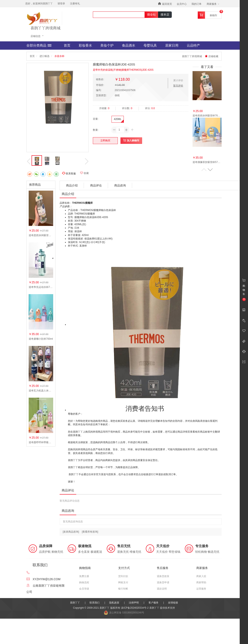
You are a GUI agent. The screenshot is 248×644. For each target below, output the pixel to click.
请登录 (61, 4)
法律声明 (134, 603)
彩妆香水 (85, 45)
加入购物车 (131, 140)
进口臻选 (44, 56)
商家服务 (213, 4)
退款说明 (162, 589)
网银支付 (123, 582)
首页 (67, 45)
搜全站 (151, 15)
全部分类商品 (39, 46)
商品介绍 (72, 185)
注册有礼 (75, 4)
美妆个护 (107, 45)
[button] (210, 170)
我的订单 (196, 4)
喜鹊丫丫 (75, 603)
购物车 (214, 15)
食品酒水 (129, 45)
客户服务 (153, 603)
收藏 (84, 173)
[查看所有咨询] (90, 532)
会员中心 (182, 4)
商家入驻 (201, 576)
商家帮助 (201, 582)
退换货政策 (163, 576)
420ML (118, 119)
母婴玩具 (150, 45)
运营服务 (201, 589)
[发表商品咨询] (71, 532)
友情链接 (173, 603)
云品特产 (193, 45)
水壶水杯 (59, 56)
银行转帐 (123, 589)
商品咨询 (120, 185)
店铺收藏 (212, 56)
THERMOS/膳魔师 (82, 203)
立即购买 (105, 141)
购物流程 (84, 582)
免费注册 (84, 576)
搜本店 (165, 15)
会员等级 (84, 589)
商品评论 (96, 185)
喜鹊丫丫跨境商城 (45, 28)
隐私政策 (114, 603)
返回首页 (165, 4)
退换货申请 (163, 582)
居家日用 (172, 45)
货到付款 (123, 576)
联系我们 (95, 603)
